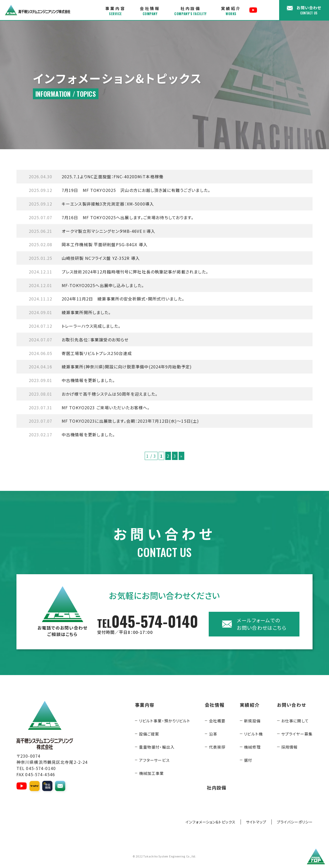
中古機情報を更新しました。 (72, 380)
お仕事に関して (295, 721)
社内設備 (190, 11)
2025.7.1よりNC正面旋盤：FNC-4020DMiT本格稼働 (96, 176)
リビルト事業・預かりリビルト (165, 721)
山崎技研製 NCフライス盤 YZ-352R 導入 (84, 258)
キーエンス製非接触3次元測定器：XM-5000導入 (91, 204)
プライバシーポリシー (295, 822)
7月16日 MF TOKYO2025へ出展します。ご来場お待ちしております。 (111, 217)
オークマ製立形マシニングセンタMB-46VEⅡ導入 (92, 231)
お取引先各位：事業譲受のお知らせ (79, 340)
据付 (248, 760)
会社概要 (217, 721)
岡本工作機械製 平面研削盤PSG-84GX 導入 (88, 244)
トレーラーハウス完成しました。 (75, 326)
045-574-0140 (148, 624)
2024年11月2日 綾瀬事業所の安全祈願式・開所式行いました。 (107, 299)
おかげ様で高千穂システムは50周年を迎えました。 (93, 394)
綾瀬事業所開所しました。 (70, 312)
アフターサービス (154, 760)
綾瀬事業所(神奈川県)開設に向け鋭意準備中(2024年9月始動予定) (110, 367)
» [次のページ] (181, 456)
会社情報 (150, 11)
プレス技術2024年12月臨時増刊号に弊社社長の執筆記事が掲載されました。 (118, 272)
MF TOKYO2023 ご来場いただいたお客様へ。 (89, 408)
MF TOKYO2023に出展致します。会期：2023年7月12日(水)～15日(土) (114, 421)
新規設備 (252, 721)
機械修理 (252, 747)
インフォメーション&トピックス (211, 822)
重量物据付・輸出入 (157, 747)
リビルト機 (253, 734)
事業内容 (115, 11)
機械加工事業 (152, 773)
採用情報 (289, 747)
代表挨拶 (217, 747)
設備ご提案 (149, 734)
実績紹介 (231, 11)
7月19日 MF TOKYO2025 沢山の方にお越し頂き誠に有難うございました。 (120, 190)
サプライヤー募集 (297, 734)
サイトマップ (256, 822)
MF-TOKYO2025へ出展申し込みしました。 (86, 285)
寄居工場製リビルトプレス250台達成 (80, 353)
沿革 (213, 734)
